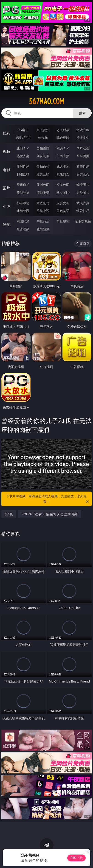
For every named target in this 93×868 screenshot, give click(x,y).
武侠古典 (83, 203)
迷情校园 (23, 211)
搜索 (82, 113)
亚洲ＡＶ (23, 148)
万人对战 (63, 130)
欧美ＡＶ (63, 148)
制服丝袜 (23, 174)
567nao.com (46, 101)
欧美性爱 (83, 166)
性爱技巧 (83, 211)
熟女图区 (63, 192)
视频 (6, 151)
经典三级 (43, 174)
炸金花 (43, 138)
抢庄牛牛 (83, 138)
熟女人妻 (23, 156)
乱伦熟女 (63, 174)
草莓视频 (63, 221)
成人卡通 (63, 166)
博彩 (6, 133)
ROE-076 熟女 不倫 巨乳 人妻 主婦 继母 (50, 514)
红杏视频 (23, 229)
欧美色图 (63, 185)
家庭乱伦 (43, 203)
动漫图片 (83, 185)
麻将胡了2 (23, 138)
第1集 (9, 514)
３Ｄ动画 (83, 148)
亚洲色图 (43, 185)
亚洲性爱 (23, 166)
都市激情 (23, 203)
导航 (6, 225)
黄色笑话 (63, 211)
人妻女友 (63, 203)
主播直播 (63, 156)
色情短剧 (43, 229)
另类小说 (43, 211)
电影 (6, 170)
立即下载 (76, 858)
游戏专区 (83, 130)
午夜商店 (43, 221)
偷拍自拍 (43, 166)
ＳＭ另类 (83, 156)
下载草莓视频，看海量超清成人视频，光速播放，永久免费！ (48, 499)
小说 (6, 206)
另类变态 (83, 174)
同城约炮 (23, 221)
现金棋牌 (63, 138)
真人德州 (43, 130)
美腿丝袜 (23, 192)
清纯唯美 (43, 192)
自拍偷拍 (43, 148)
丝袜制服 (43, 156)
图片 (6, 188)
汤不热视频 (83, 221)
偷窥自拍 (23, 185)
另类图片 (83, 192)
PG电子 (23, 130)
